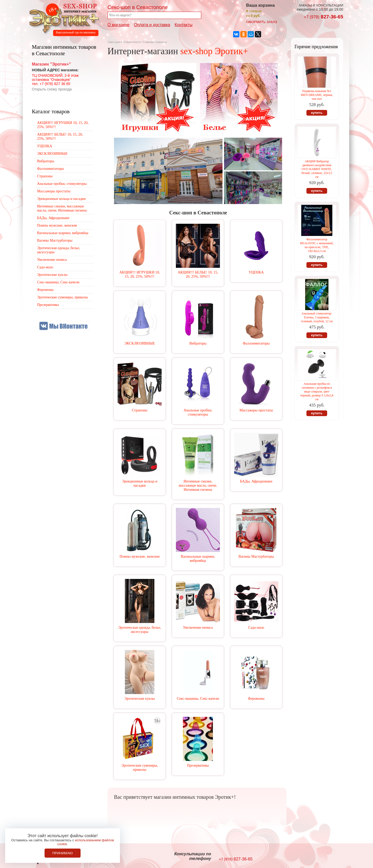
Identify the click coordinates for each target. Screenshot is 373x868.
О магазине (119, 25)
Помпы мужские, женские (140, 556)
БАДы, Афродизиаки (256, 481)
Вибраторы (198, 343)
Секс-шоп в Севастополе (124, 42)
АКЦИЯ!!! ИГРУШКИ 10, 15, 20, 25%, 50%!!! (140, 274)
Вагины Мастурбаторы (256, 556)
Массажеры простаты (256, 410)
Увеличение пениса (198, 628)
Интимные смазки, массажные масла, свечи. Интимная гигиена (198, 485)
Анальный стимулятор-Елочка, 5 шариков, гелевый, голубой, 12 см (317, 317)
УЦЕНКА (256, 272)
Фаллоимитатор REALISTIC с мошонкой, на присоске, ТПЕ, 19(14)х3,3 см (317, 245)
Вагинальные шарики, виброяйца (198, 559)
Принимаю (63, 853)
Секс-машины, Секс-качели (198, 699)
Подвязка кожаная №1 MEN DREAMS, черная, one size (317, 95)
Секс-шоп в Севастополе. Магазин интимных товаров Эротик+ (63, 18)
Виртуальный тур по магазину (76, 32)
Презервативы (198, 765)
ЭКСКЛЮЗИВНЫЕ (140, 343)
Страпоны (140, 410)
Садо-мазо (256, 628)
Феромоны (256, 699)
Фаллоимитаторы (256, 343)
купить (317, 113)
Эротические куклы (139, 699)
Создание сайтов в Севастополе (322, 857)
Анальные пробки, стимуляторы (198, 412)
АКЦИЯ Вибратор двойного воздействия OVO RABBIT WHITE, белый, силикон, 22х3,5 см (317, 169)
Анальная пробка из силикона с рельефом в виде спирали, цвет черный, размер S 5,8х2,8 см (317, 391)
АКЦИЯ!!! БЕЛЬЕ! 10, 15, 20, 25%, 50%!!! (198, 274)
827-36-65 (324, 17)
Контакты (184, 25)
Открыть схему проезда (52, 89)
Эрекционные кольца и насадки (140, 483)
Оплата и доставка (152, 25)
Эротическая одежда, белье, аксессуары (139, 630)
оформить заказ (261, 22)
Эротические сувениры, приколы (139, 768)
